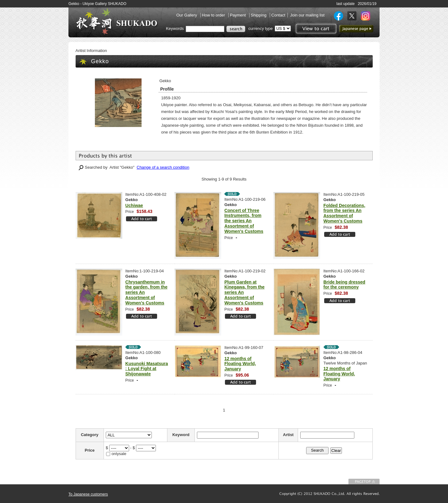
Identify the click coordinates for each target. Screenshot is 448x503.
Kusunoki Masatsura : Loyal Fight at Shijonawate (147, 369)
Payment (238, 15)
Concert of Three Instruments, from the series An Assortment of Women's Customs (244, 221)
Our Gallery (187, 15)
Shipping (259, 15)
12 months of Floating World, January (240, 364)
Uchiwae (134, 205)
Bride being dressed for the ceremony (345, 285)
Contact (278, 15)
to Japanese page (356, 29)
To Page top (364, 482)
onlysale (119, 454)
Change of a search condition (163, 167)
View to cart (315, 29)
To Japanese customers (88, 494)
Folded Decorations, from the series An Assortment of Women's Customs (345, 213)
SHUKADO (117, 21)
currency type (260, 28)
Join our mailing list (307, 15)
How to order (214, 15)
